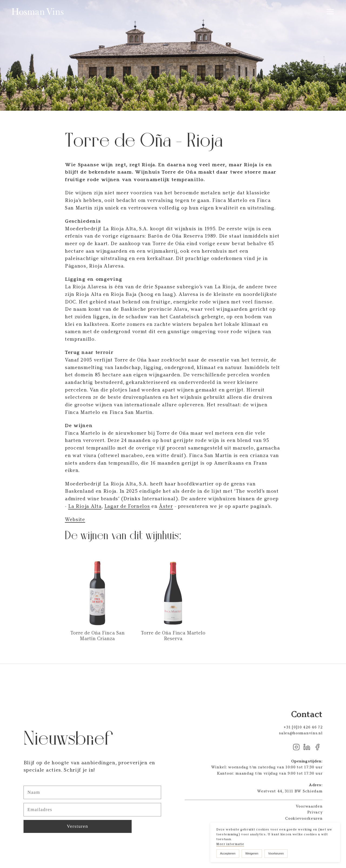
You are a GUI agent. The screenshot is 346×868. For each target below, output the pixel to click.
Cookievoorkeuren (304, 818)
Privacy (315, 812)
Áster (166, 506)
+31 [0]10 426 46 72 (303, 727)
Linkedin (307, 747)
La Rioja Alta (85, 506)
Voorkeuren (276, 853)
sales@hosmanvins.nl (301, 733)
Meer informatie (230, 844)
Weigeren (252, 853)
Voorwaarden (309, 806)
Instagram (296, 747)
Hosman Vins (38, 12)
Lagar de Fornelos (127, 506)
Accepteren (228, 853)
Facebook (317, 747)
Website (75, 519)
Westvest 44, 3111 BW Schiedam (290, 791)
